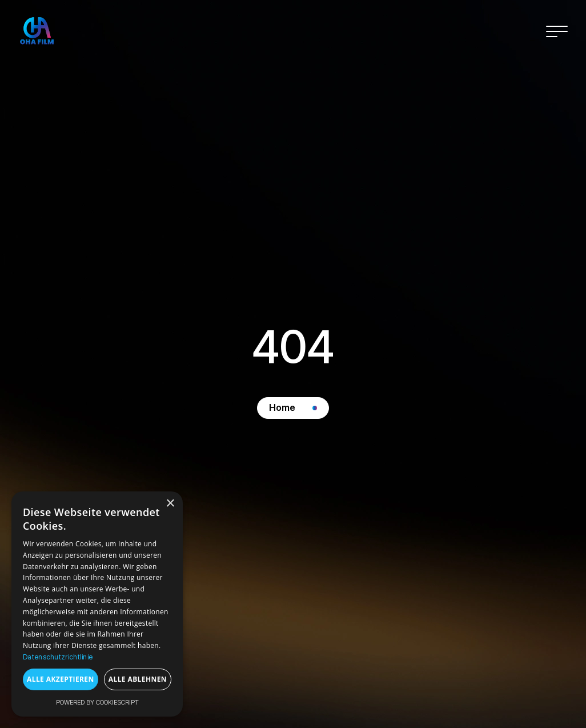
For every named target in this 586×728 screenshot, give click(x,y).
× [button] (170, 504)
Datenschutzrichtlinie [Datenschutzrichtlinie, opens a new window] (58, 657)
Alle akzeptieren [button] (61, 679)
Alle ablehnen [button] (138, 679)
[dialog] (97, 604)
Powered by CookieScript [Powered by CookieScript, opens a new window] (97, 702)
